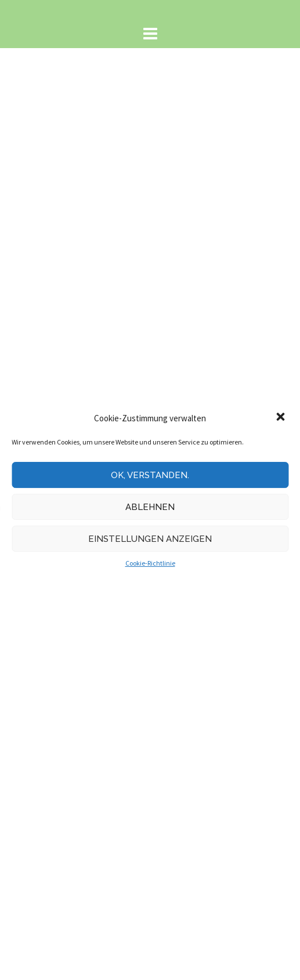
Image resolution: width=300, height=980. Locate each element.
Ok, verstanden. (150, 475)
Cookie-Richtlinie (150, 563)
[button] (281, 418)
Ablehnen (150, 507)
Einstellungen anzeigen (150, 539)
